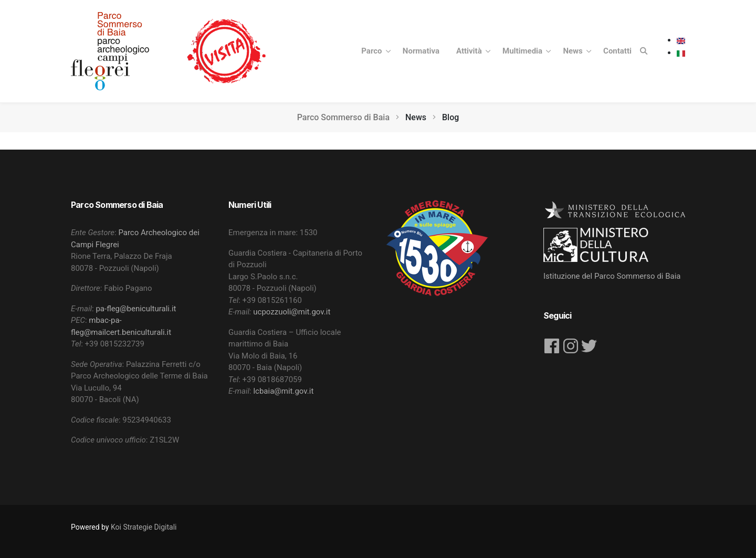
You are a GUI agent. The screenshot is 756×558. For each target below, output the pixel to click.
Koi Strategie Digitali (144, 527)
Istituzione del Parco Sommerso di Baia (612, 276)
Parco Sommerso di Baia (343, 117)
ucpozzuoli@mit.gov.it (292, 312)
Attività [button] (470, 51)
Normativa (421, 51)
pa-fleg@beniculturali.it (136, 309)
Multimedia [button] (523, 51)
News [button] (574, 51)
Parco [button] (372, 51)
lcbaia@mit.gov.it (283, 391)
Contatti (617, 51)
